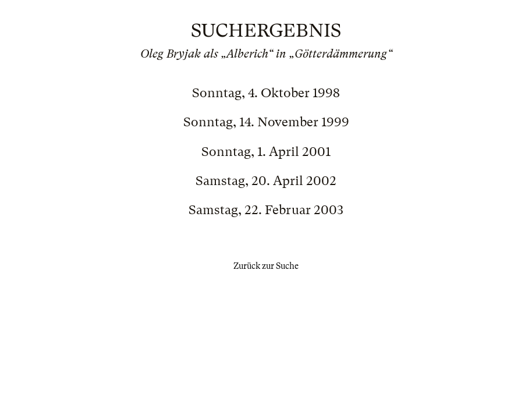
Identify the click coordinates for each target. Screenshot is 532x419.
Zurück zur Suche (266, 266)
